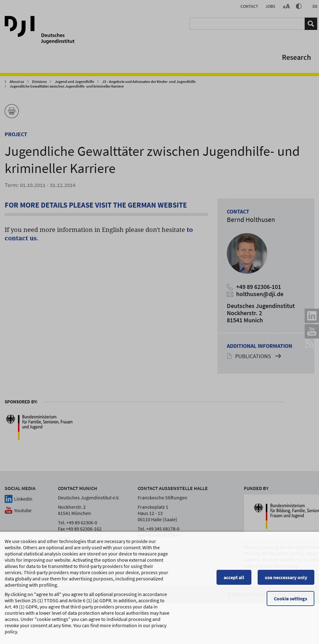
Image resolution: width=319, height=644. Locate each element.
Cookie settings (290, 601)
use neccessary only (286, 580)
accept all (234, 580)
